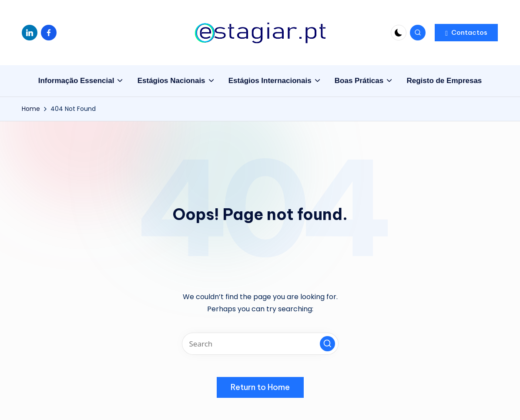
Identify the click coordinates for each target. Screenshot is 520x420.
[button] (466, 33)
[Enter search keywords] (260, 344)
